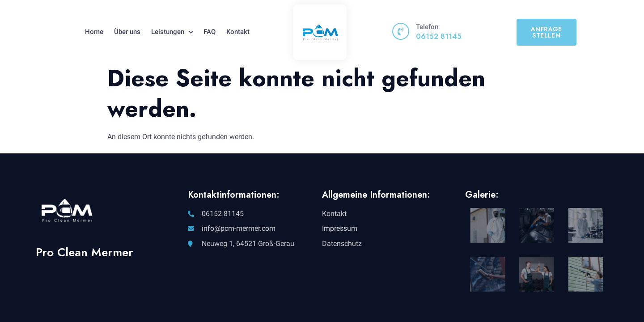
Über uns (127, 32)
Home (94, 32)
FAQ (210, 32)
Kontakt (238, 32)
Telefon (427, 27)
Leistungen (172, 32)
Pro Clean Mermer (85, 252)
